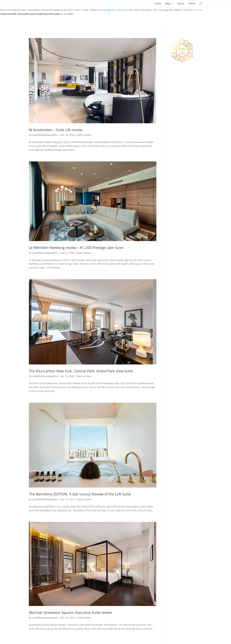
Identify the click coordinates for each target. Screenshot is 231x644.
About (181, 4)
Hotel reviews (84, 135)
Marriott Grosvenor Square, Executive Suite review (70, 612)
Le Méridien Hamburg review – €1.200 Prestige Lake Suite (76, 248)
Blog (168, 4)
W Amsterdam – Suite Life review (56, 130)
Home (158, 4)
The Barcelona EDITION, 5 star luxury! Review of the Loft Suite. (80, 494)
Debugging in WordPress (115, 10)
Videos (192, 4)
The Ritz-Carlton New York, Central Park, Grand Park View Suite (81, 371)
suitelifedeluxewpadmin (45, 135)
